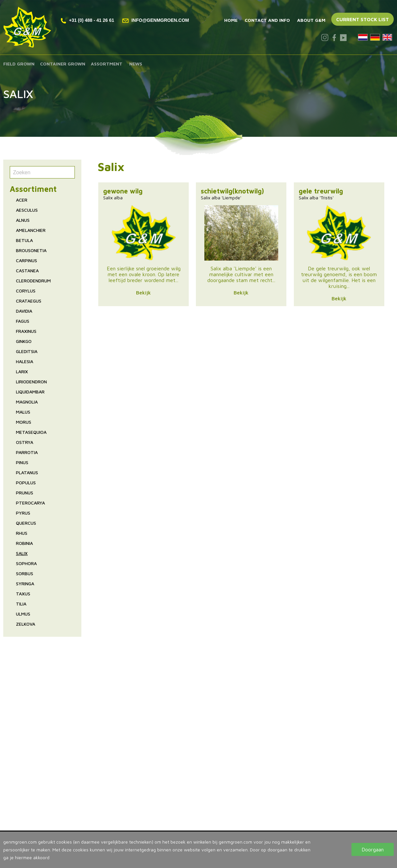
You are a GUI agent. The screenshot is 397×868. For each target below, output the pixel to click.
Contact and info (267, 20)
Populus (26, 483)
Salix (22, 553)
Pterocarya (30, 503)
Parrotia (27, 452)
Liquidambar (30, 392)
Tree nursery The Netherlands (206, 730)
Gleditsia (27, 351)
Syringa (25, 583)
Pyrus (23, 513)
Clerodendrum (33, 281)
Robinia (24, 543)
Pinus (22, 462)
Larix (22, 371)
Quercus (26, 523)
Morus (24, 422)
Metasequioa (31, 432)
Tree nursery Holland (195, 722)
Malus (23, 412)
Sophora (26, 563)
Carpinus (27, 260)
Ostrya (25, 442)
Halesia (25, 361)
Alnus (23, 220)
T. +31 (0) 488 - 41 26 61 (200, 799)
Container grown (63, 64)
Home (231, 20)
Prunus (25, 493)
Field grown (19, 64)
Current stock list (363, 19)
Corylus (26, 291)
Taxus (23, 594)
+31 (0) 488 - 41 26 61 (88, 20)
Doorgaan (373, 849)
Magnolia (27, 402)
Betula (24, 240)
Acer (22, 200)
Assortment (107, 64)
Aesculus (27, 210)
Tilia (21, 604)
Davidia (24, 311)
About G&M (311, 20)
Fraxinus (26, 331)
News (136, 64)
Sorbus (25, 573)
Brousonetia (31, 250)
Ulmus (23, 614)
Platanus (27, 472)
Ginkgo (24, 341)
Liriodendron (31, 382)
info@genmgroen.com (156, 20)
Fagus (23, 321)
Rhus (22, 533)
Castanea (27, 270)
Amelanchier (31, 230)
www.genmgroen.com (196, 813)
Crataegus (29, 301)
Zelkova (26, 624)
